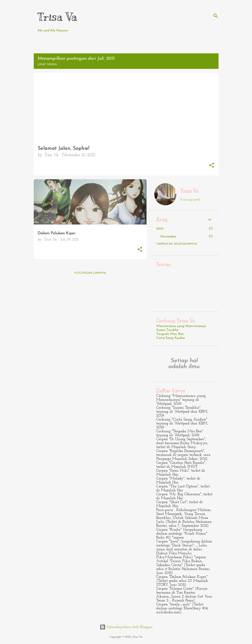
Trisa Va (57, 17)
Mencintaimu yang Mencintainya (181, 326)
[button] (212, 166)
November (168, 237)
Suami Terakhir (167, 330)
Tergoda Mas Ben (170, 334)
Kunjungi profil (190, 200)
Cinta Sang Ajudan (171, 338)
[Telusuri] (216, 16)
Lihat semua (47, 64)
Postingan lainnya (90, 273)
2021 (160, 229)
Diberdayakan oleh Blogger (126, 627)
